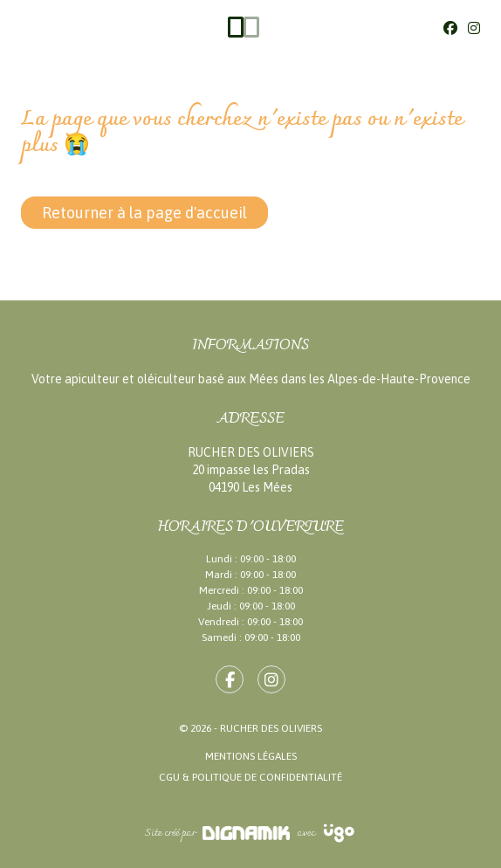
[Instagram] (474, 28)
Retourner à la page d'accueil (144, 213)
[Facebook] (450, 28)
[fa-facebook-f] (230, 679)
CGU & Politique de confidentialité (250, 777)
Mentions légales (251, 756)
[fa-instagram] (271, 679)
